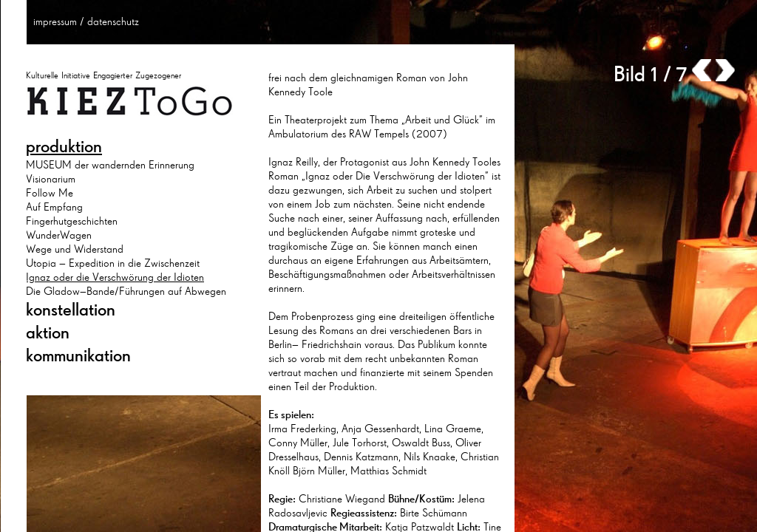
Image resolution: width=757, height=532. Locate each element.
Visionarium (51, 179)
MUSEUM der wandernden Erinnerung (110, 165)
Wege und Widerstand (75, 249)
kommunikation (78, 355)
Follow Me (50, 193)
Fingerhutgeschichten (72, 221)
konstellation (71, 310)
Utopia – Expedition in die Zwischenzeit (113, 263)
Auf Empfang (54, 207)
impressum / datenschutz (86, 21)
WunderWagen (59, 235)
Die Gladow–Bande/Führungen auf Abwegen (126, 291)
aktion (48, 332)
